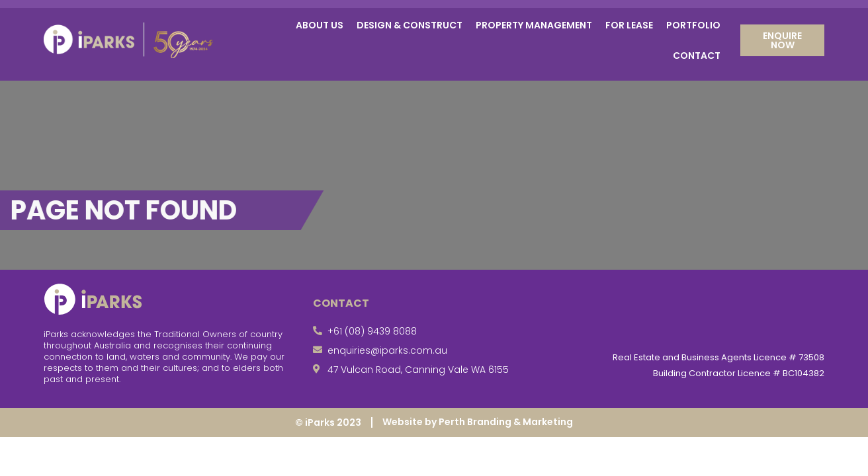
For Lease (629, 25)
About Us (320, 25)
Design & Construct (410, 25)
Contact (697, 56)
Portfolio (693, 25)
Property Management (534, 25)
